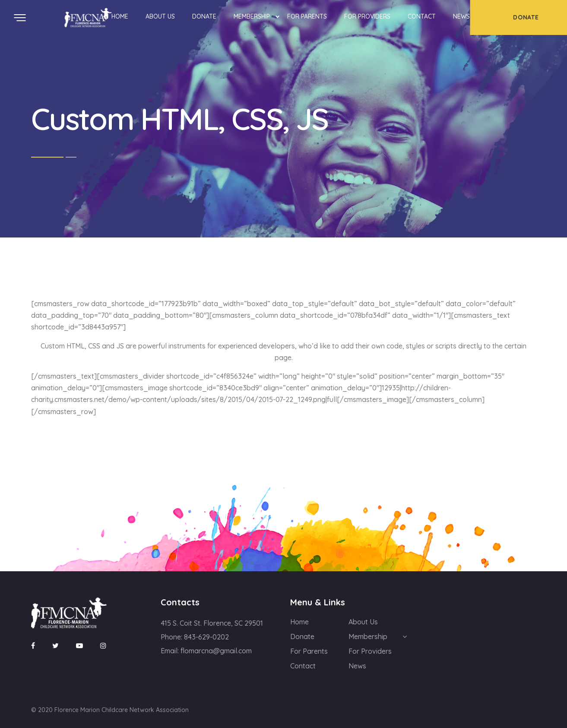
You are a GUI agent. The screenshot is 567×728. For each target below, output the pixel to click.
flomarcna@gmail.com (216, 651)
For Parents (307, 16)
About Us (160, 16)
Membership (252, 16)
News (461, 16)
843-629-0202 (206, 637)
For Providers (367, 16)
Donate (204, 16)
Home (120, 16)
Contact (422, 16)
